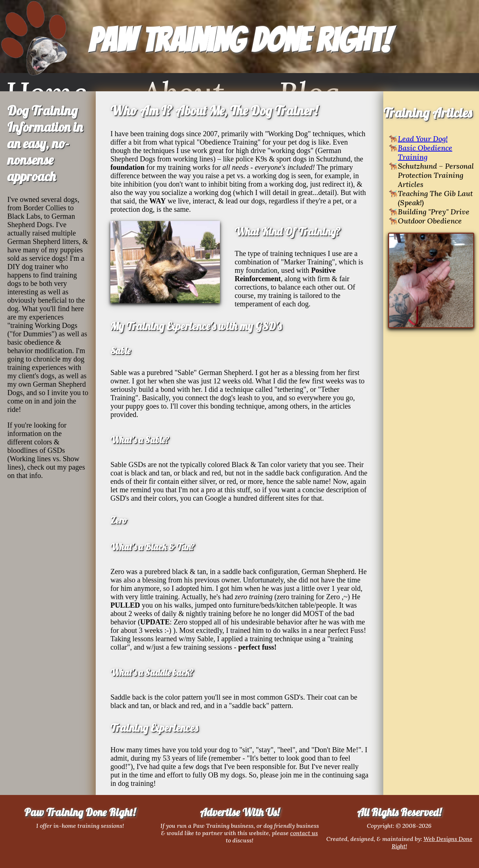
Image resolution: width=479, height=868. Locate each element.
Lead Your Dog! (423, 139)
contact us (304, 833)
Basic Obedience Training (425, 152)
